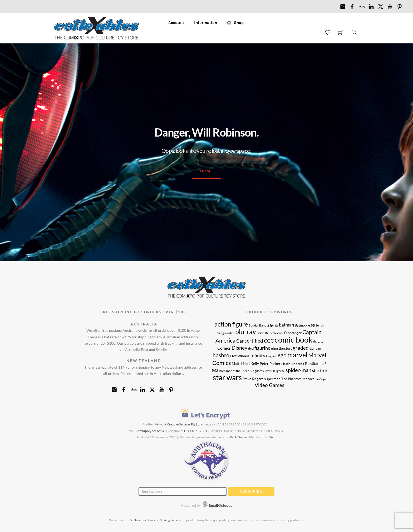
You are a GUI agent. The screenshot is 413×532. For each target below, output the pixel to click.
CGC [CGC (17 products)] (269, 341)
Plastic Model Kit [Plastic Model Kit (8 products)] (293, 364)
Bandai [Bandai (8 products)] (254, 325)
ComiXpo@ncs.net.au (151, 431)
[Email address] (183, 491)
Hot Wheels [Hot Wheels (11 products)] (240, 356)
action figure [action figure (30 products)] (231, 324)
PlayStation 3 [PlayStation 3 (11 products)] (316, 363)
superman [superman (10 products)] (272, 379)
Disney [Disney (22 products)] (239, 348)
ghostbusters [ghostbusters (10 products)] (282, 348)
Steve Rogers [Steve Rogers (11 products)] (253, 379)
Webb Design (238, 437)
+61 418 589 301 (195, 431)
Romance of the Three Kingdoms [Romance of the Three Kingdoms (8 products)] (241, 371)
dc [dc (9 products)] (315, 341)
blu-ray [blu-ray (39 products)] (246, 332)
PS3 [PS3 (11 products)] (215, 371)
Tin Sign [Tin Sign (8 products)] (321, 379)
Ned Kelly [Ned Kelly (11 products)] (251, 363)
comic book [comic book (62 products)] (293, 340)
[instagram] (343, 5)
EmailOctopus (220, 505)
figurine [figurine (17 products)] (262, 348)
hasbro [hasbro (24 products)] (221, 355)
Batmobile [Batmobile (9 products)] (302, 325)
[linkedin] (371, 5)
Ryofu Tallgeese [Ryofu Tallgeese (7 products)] (275, 371)
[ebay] (362, 5)
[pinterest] (400, 5)
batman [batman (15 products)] (286, 325)
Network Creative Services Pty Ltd (177, 424)
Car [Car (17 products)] (240, 341)
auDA (269, 437)
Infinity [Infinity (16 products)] (258, 356)
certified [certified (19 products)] (254, 341)
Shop (235, 23)
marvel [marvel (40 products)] (297, 355)
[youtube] (390, 5)
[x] (381, 5)
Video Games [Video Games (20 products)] (269, 385)
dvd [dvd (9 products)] (251, 348)
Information (206, 23)
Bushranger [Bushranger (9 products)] (293, 333)
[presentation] (172, 506)
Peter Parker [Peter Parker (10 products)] (270, 364)
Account (176, 23)
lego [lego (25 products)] (281, 355)
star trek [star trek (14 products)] (320, 370)
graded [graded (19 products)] (301, 348)
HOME (206, 171)
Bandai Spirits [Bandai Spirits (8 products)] (269, 325)
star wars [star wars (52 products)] (227, 377)
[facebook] (352, 5)
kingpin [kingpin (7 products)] (271, 356)
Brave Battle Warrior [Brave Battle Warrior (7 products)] (270, 333)
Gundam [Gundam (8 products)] (316, 348)
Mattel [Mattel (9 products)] (237, 364)
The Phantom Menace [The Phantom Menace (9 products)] (298, 379)
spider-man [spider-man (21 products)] (298, 370)
